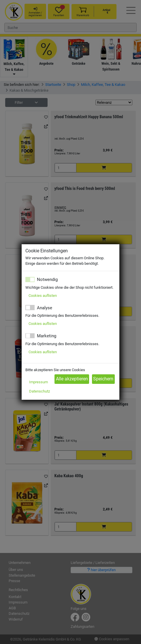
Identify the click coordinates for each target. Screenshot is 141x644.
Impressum (38, 382)
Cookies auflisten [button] (43, 296)
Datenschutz (40, 391)
